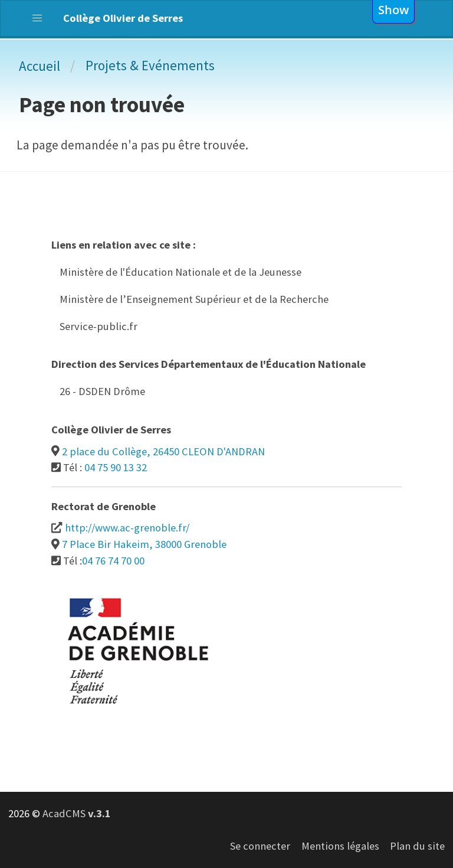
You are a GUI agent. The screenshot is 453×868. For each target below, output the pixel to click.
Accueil (40, 66)
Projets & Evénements (150, 65)
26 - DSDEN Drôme (102, 391)
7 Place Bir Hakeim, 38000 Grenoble (144, 544)
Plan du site (417, 846)
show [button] (393, 9)
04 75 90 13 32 (116, 467)
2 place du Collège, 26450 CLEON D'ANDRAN (163, 451)
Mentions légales (340, 846)
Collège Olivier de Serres (123, 18)
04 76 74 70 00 (113, 561)
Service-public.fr (99, 326)
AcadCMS (77, 813)
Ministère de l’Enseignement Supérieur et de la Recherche (194, 299)
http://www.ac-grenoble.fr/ (127, 528)
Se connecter (260, 846)
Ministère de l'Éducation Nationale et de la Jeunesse (180, 272)
